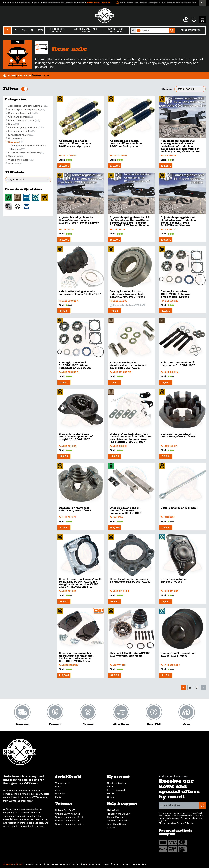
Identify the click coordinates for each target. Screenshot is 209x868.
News (58, 787)
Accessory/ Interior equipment (24, 109)
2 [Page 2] (190, 688)
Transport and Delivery (119, 814)
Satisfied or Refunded (118, 820)
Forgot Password (116, 790)
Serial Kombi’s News (191, 30)
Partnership (61, 793)
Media (58, 797)
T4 (32, 30)
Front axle (14, 138)
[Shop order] (190, 89)
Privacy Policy (184, 823)
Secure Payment (116, 817)
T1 (8, 30)
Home (12, 75)
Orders (111, 797)
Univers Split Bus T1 (65, 810)
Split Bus (25, 75)
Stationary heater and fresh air (24, 153)
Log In (110, 787)
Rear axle (13, 142)
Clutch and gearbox (18, 117)
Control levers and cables (21, 120)
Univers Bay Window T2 (67, 814)
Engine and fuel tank (19, 131)
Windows (13, 163)
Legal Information (112, 864)
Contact (111, 827)
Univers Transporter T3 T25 (69, 817)
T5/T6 (40, 30)
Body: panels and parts (20, 113)
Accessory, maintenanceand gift (86, 30)
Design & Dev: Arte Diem (134, 864)
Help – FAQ (113, 810)
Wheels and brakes (18, 160)
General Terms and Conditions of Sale (69, 864)
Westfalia (13, 156)
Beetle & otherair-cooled (57, 30)
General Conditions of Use (37, 864)
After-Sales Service (117, 824)
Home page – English (102, 3)
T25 (24, 30)
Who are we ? (62, 783)
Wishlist (111, 793)
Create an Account (117, 783)
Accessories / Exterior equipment (25, 106)
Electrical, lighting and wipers (23, 128)
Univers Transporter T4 (67, 820)
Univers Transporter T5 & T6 (70, 824)
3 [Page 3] (197, 688)
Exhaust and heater (18, 135)
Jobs (58, 790)
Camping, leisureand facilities (116, 30)
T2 (16, 30)
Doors (11, 124)
